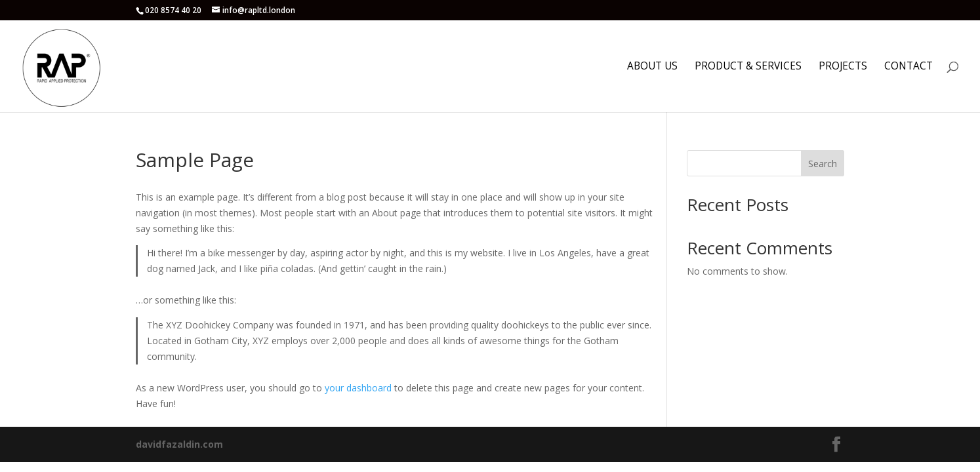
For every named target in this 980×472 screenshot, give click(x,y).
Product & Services (748, 67)
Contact (909, 67)
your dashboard (358, 388)
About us (652, 67)
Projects (843, 67)
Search (823, 164)
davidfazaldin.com (179, 444)
